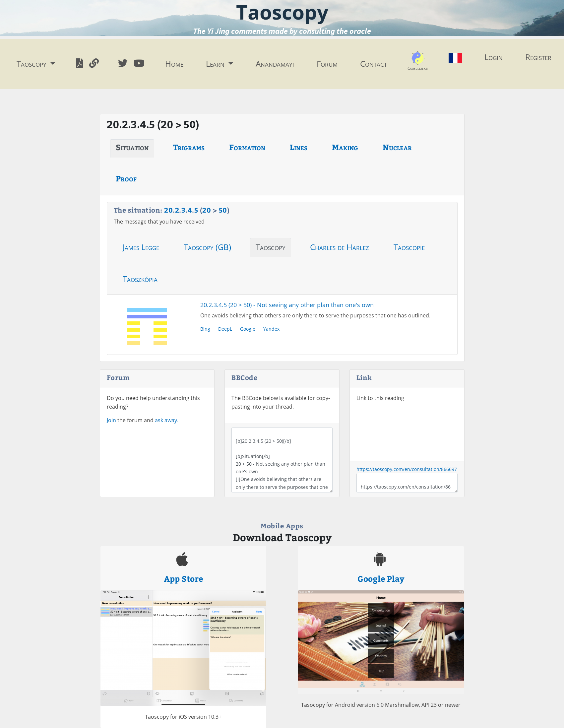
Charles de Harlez (340, 247)
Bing (205, 329)
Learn (216, 64)
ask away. (167, 420)
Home (174, 64)
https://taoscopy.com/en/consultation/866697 (407, 469)
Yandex (271, 329)
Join (111, 420)
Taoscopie (409, 247)
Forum (327, 64)
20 (168, 210)
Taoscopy (271, 247)
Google (248, 329)
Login (494, 57)
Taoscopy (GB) (207, 247)
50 (223, 210)
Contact (374, 64)
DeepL (225, 329)
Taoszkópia (140, 279)
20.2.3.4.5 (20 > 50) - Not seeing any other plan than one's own (287, 305)
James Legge (141, 247)
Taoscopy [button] (32, 64)
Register (538, 57)
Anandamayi (275, 64)
